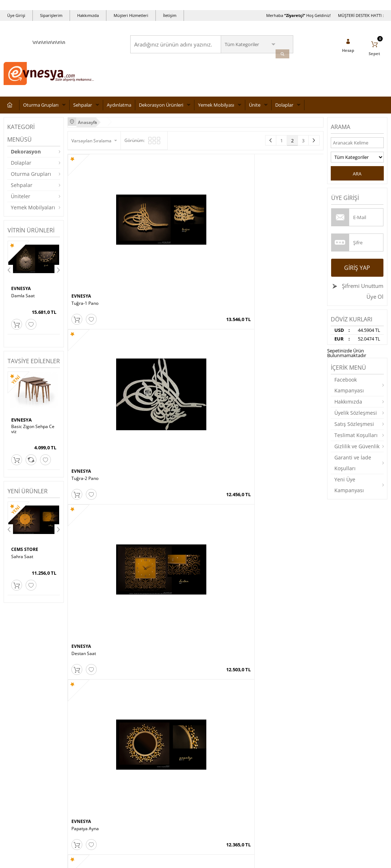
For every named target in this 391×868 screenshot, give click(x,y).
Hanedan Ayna (214, 485)
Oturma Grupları (41, 108)
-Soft (158, 859)
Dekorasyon (26, 155)
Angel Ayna (83, 485)
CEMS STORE (25, 552)
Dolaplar (284, 108)
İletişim (170, 15)
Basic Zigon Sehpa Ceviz (33, 432)
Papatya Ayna (277, 219)
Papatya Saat (24, 559)
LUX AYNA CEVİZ (280, 308)
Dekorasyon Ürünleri (161, 108)
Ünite (255, 108)
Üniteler (21, 200)
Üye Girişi (16, 15)
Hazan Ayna (211, 397)
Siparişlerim (51, 15)
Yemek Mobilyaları (33, 211)
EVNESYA (21, 293)
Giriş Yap (357, 271)
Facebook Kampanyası (349, 389)
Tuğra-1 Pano (85, 219)
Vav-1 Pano (22, 299)
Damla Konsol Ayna (283, 397)
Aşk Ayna (144, 397)
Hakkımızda (88, 15)
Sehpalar (83, 108)
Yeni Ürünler (146, 729)
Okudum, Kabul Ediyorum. (53, 666)
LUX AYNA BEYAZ (89, 397)
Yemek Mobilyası (216, 108)
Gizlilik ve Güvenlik (357, 450)
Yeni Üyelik (210, 719)
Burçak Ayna (84, 308)
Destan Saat (211, 219)
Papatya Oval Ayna (154, 308)
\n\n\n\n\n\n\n (49, 67)
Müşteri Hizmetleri (131, 15)
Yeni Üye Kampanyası (349, 488)
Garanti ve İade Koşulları (353, 466)
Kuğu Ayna (146, 485)
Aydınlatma (119, 108)
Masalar (12, 762)
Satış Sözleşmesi (354, 428)
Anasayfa (143, 719)
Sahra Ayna (211, 308)
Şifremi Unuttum (362, 289)
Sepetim (142, 762)
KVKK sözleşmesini (32, 665)
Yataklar (12, 773)
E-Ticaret (173, 859)
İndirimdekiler (148, 740)
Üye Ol (375, 300)
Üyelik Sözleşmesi (356, 416)
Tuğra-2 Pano (149, 219)
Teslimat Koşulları (356, 439)
